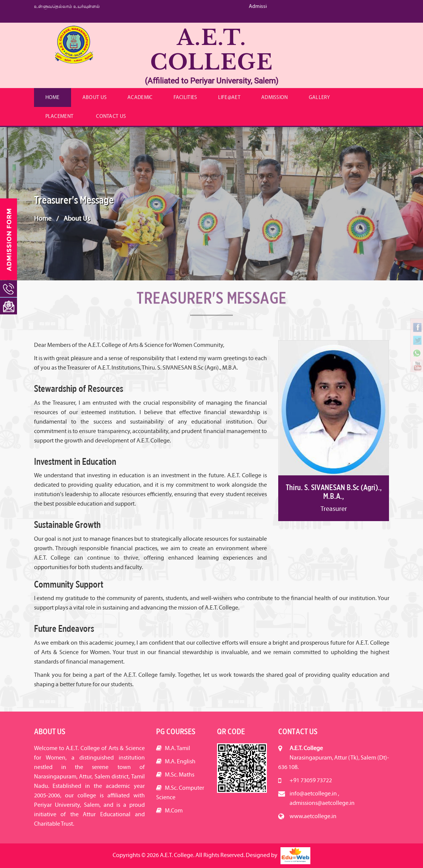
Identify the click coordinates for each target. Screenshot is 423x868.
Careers (373, 36)
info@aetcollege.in (311, 16)
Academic (140, 97)
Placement (60, 116)
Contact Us (111, 116)
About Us (95, 97)
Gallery (320, 97)
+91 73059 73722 (308, 5)
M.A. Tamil (173, 748)
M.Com (169, 810)
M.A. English (176, 761)
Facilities (185, 97)
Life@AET (229, 97)
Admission (275, 97)
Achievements (365, 28)
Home (53, 97)
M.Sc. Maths (175, 774)
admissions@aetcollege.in (322, 803)
